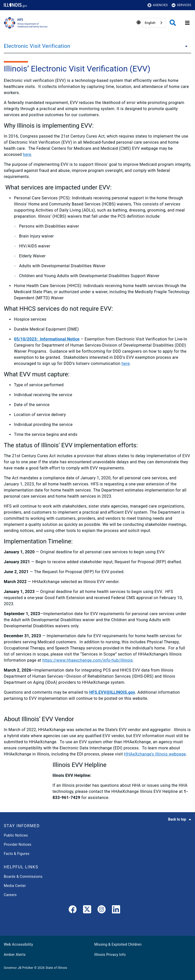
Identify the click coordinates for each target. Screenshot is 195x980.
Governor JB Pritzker (19, 968)
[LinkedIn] (116, 910)
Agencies (158, 5)
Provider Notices (18, 844)
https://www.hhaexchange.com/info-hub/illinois (88, 660)
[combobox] (154, 23)
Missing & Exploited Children (118, 944)
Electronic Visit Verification (37, 46)
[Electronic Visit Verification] (185, 46)
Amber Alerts (15, 955)
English (150, 23)
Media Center (15, 886)
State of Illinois (56, 968)
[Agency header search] (173, 23)
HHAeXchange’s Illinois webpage (155, 754)
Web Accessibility (18, 944)
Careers (10, 895)
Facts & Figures (17, 854)
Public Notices (16, 835)
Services (181, 5)
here (27, 154)
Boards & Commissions (23, 877)
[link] (73, 910)
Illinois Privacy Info (110, 955)
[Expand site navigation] (187, 23)
